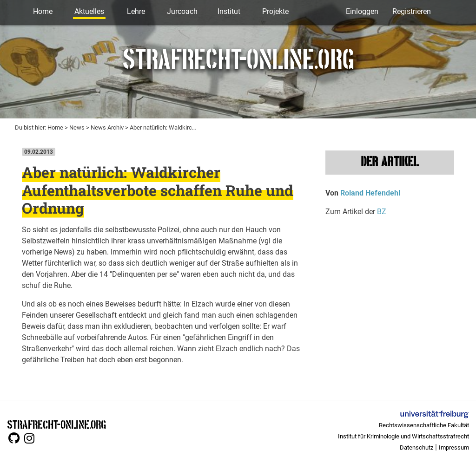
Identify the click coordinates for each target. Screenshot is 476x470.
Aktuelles (89, 11)
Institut (229, 11)
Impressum (454, 447)
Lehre (136, 11)
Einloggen (362, 11)
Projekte (275, 11)
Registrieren (412, 11)
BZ (382, 212)
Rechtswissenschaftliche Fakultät (424, 425)
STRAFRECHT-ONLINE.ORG (56, 424)
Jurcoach (182, 11)
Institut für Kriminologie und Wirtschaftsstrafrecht (403, 436)
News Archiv (107, 127)
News (77, 127)
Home (43, 11)
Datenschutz (416, 447)
